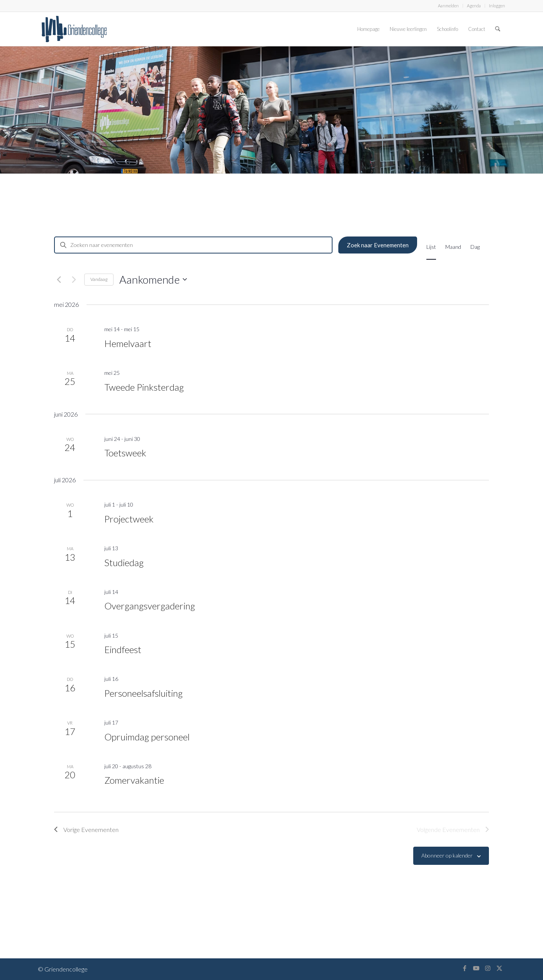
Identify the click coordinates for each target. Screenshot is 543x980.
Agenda (474, 6)
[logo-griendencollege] (74, 29)
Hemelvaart (128, 343)
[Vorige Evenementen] (59, 279)
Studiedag (124, 562)
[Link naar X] (499, 968)
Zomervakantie (134, 780)
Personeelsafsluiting (143, 693)
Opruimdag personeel (147, 737)
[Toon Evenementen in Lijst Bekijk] (431, 247)
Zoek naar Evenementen (378, 245)
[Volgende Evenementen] (74, 279)
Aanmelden (448, 6)
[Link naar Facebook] (465, 968)
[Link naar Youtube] (476, 968)
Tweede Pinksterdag (144, 387)
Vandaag (99, 279)
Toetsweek (125, 453)
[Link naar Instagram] (488, 968)
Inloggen (497, 6)
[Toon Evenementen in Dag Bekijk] (475, 247)
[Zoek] (498, 29)
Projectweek (129, 519)
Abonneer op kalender (447, 855)
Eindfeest (123, 649)
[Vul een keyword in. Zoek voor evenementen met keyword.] (193, 245)
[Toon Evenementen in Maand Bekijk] (453, 247)
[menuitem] (449, 6)
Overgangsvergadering (150, 606)
